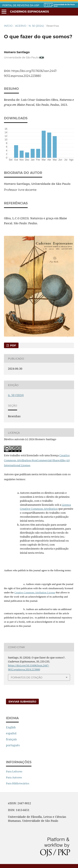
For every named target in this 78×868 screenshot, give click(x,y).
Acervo (21, 26)
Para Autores (14, 777)
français (11, 739)
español (11, 733)
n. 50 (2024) (36, 26)
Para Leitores (14, 771)
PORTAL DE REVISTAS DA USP (21, 5)
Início (8, 26)
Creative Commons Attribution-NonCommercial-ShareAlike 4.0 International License (37, 460)
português (13, 745)
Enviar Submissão (22, 701)
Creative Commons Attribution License (35, 592)
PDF (13, 345)
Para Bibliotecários (18, 783)
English (11, 727)
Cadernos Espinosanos (29, 12)
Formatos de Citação (27, 677)
